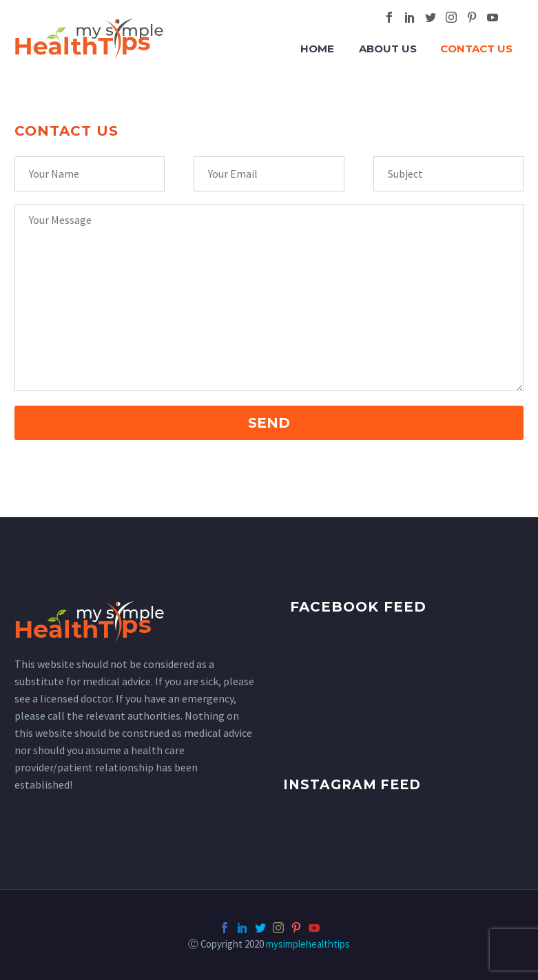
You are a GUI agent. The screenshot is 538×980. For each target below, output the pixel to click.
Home (317, 49)
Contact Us (476, 49)
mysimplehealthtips (308, 944)
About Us (388, 49)
